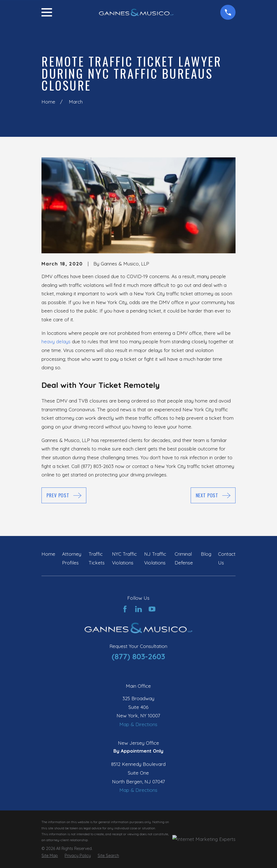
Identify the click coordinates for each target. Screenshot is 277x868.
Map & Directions (138, 724)
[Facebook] (125, 609)
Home (48, 554)
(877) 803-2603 (138, 656)
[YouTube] (152, 609)
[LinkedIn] (138, 609)
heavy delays (56, 341)
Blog (206, 554)
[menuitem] (50, 856)
